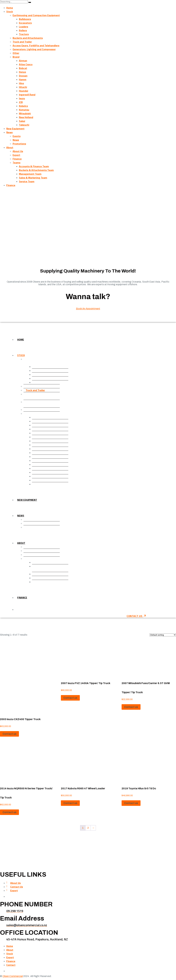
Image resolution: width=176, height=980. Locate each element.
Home (10, 8)
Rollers (23, 30)
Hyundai (23, 91)
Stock (10, 11)
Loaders (23, 27)
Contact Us (17, 887)
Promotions (19, 144)
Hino (21, 83)
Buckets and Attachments (28, 38)
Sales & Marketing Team (33, 178)
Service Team (27, 181)
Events (17, 136)
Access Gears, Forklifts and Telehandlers (36, 45)
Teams (16, 163)
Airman (23, 61)
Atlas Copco (26, 64)
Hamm (23, 79)
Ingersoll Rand (27, 95)
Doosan (23, 76)
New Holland (26, 117)
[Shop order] (163, 635)
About (10, 147)
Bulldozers (25, 19)
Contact (11, 965)
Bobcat (23, 68)
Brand (16, 57)
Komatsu (24, 110)
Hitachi (23, 87)
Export (16, 155)
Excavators (25, 23)
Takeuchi (24, 125)
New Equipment (15, 129)
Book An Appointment (88, 309)
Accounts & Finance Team (34, 166)
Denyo (22, 72)
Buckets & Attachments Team (36, 170)
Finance (17, 159)
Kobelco (23, 106)
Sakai (22, 121)
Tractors (24, 34)
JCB (21, 102)
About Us (18, 151)
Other (16, 53)
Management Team (30, 174)
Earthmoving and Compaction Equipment (36, 15)
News (9, 132)
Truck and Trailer (22, 42)
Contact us (9, 734)
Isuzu (22, 98)
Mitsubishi (25, 113)
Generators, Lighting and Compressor (34, 49)
